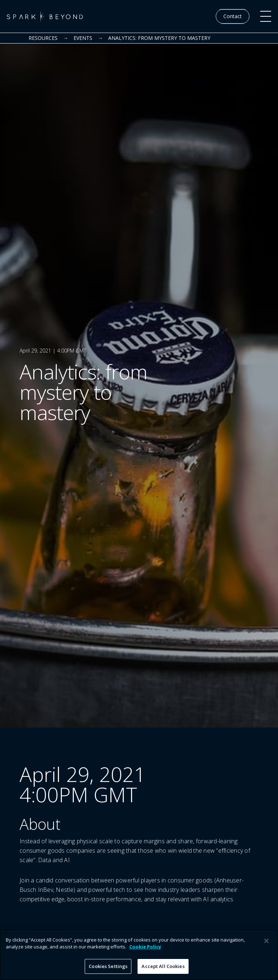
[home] (45, 16)
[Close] (266, 945)
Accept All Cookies (163, 970)
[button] (266, 16)
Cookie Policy (145, 951)
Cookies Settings (108, 970)
